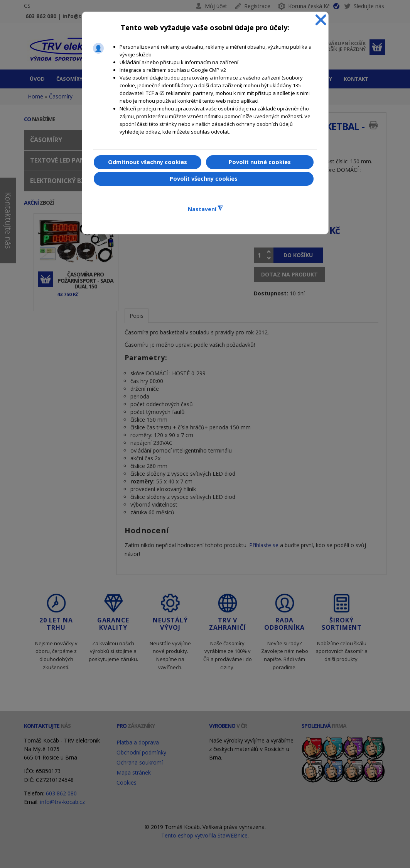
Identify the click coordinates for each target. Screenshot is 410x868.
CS (27, 6)
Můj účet (216, 6)
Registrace (257, 6)
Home (35, 96)
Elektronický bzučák (66, 181)
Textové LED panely (63, 160)
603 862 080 (41, 16)
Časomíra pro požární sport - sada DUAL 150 (85, 280)
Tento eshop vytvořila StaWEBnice (204, 835)
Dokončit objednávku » (377, 47)
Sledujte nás (364, 7)
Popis (137, 316)
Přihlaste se (264, 545)
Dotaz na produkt (289, 274)
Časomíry (61, 96)
